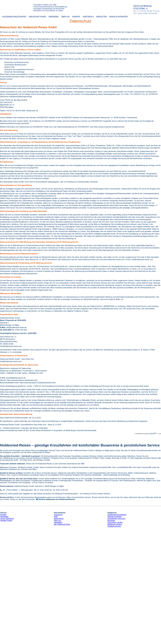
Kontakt (3, 515)
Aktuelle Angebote (115, 517)
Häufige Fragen (6, 520)
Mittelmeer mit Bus (115, 524)
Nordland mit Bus (114, 526)
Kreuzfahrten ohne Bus (116, 519)
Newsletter (4, 517)
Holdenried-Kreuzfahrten (117, 515)
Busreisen (111, 520)
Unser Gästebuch (7, 519)
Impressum (58, 515)
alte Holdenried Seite (62, 524)
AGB (56, 517)
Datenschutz (59, 519)
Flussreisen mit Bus (115, 522)
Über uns (57, 520)
